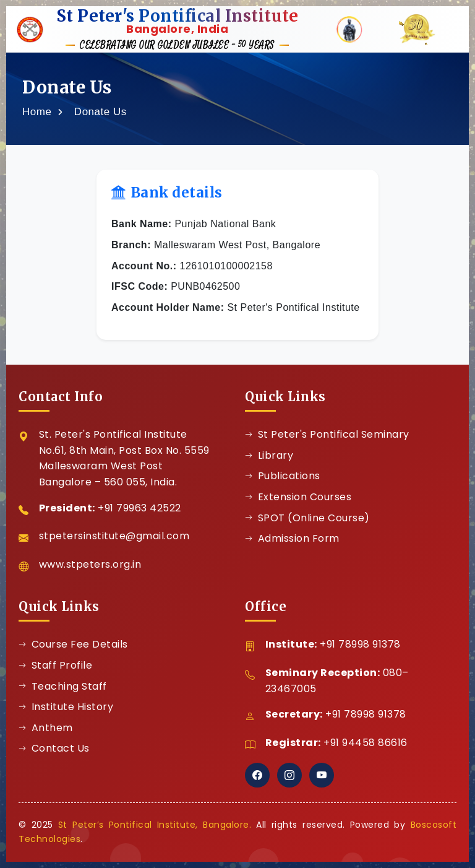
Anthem (46, 728)
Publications (283, 476)
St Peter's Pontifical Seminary (327, 434)
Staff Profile (55, 665)
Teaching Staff (63, 686)
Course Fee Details (73, 644)
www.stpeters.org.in (90, 564)
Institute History (66, 707)
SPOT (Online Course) (307, 518)
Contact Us (54, 748)
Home (37, 112)
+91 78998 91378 (360, 644)
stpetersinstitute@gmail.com (114, 536)
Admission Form (292, 538)
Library (269, 455)
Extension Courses (298, 497)
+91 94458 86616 (366, 743)
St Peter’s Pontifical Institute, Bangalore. (155, 825)
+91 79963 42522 (139, 508)
